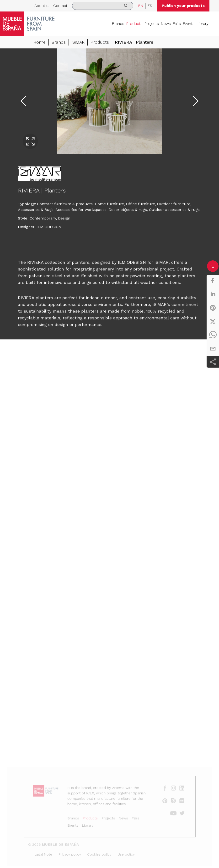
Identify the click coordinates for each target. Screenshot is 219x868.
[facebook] (213, 280)
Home (39, 42)
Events (189, 24)
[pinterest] (213, 308)
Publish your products (183, 6)
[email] (213, 349)
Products (134, 24)
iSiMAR (78, 42)
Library (202, 24)
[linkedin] (213, 294)
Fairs (177, 24)
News (166, 24)
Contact (60, 6)
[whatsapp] (213, 335)
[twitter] (213, 321)
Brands (118, 24)
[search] (103, 6)
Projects (152, 24)
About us (42, 6)
